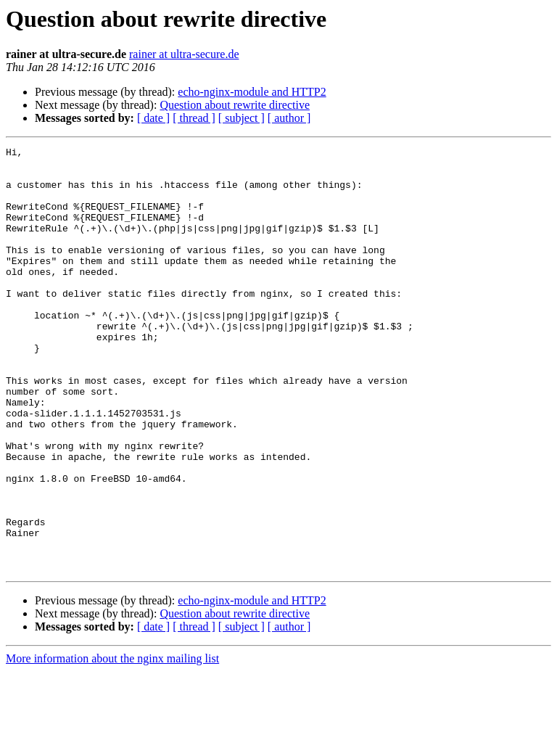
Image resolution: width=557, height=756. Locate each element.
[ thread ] (194, 118)
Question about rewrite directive (235, 105)
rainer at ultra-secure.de (184, 54)
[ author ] (289, 118)
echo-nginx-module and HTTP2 (252, 92)
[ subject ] (242, 118)
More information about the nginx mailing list (112, 743)
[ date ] (153, 118)
